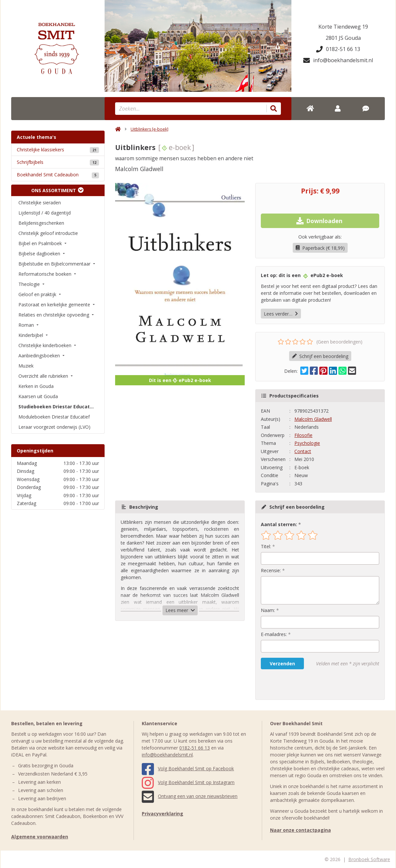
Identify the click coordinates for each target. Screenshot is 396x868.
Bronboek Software (369, 859)
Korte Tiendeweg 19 (343, 27)
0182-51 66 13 (338, 49)
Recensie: (271, 570)
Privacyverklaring (162, 814)
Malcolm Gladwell (313, 419)
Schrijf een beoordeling (320, 356)
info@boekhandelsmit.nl (338, 60)
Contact (303, 451)
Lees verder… (281, 314)
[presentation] (303, 684)
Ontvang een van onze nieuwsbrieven (190, 796)
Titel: (266, 546)
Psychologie (307, 443)
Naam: (268, 610)
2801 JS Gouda (343, 38)
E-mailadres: (274, 634)
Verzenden (282, 664)
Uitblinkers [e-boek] (149, 129)
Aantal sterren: (279, 524)
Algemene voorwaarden (40, 837)
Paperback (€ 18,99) (320, 248)
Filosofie (303, 435)
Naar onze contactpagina (300, 830)
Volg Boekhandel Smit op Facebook (188, 768)
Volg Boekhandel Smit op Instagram (188, 782)
